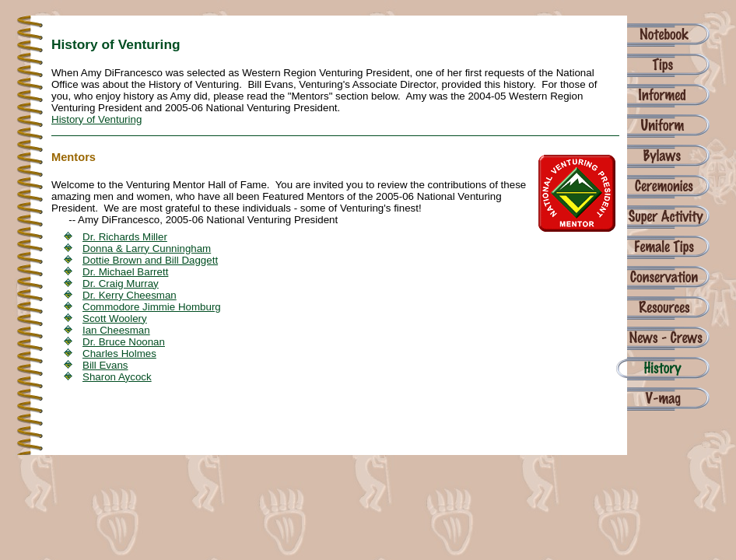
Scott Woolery (115, 318)
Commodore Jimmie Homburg (152, 307)
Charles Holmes (119, 353)
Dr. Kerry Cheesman (130, 295)
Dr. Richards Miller (125, 237)
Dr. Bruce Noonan (124, 342)
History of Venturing (96, 119)
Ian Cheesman (116, 330)
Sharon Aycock (117, 377)
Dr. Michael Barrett (125, 272)
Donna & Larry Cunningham (147, 248)
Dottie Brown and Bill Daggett (150, 260)
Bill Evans (105, 365)
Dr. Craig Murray (121, 283)
